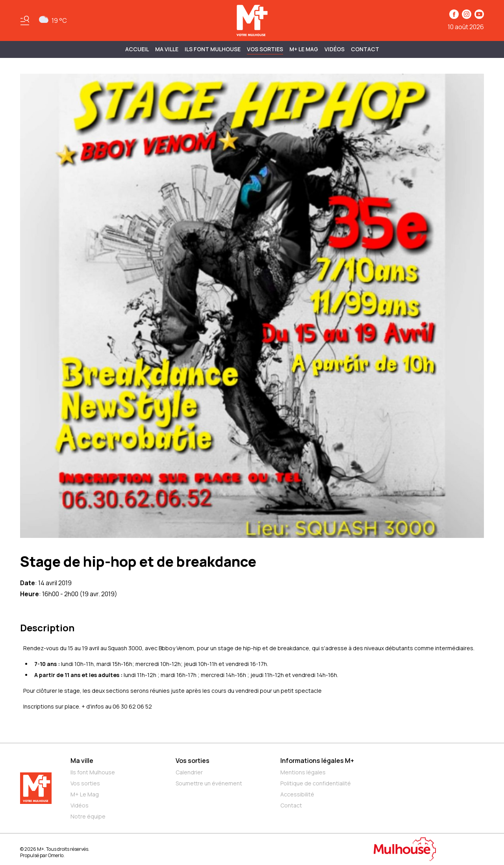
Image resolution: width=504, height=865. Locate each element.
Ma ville (82, 761)
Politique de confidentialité (316, 783)
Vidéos (334, 49)
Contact (365, 49)
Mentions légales (303, 772)
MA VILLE (167, 49)
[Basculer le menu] (25, 20)
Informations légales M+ (317, 761)
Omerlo (56, 855)
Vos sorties (265, 49)
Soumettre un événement (209, 783)
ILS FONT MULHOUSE (213, 49)
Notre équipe (88, 816)
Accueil (137, 49)
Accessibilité (297, 794)
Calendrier (189, 772)
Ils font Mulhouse (93, 772)
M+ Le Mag (304, 49)
